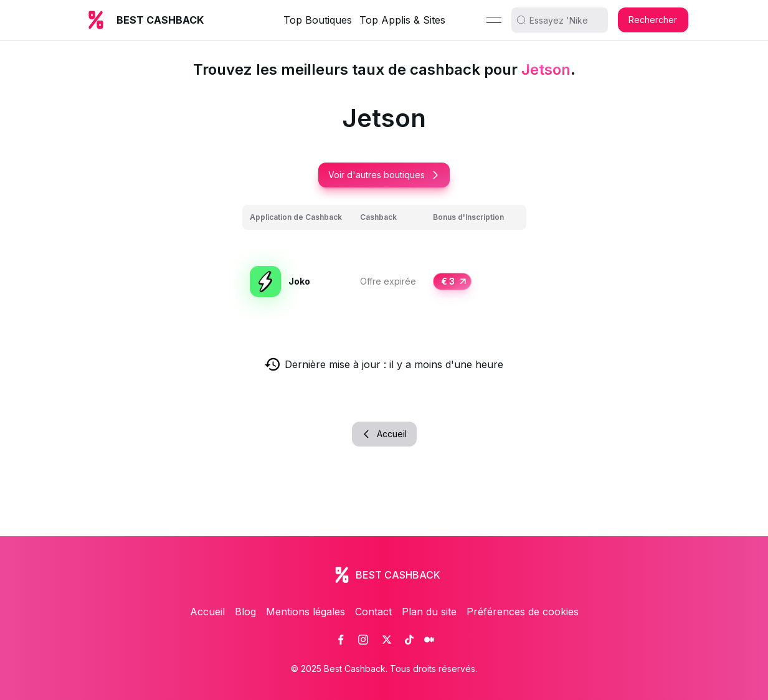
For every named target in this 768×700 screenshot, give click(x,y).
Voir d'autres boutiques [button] (384, 175)
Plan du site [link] (429, 612)
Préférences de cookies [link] (523, 612)
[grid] (384, 267)
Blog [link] (245, 612)
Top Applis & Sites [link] (402, 20)
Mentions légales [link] (306, 612)
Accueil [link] (207, 612)
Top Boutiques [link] (318, 20)
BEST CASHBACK (160, 20)
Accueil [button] (384, 434)
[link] (341, 640)
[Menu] (494, 20)
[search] (564, 20)
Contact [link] (373, 612)
